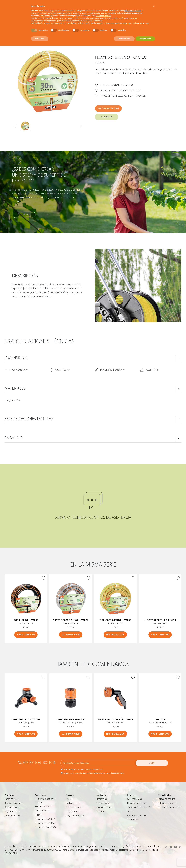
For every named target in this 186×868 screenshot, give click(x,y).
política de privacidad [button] (133, 11)
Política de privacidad (168, 803)
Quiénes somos (134, 799)
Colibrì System (73, 803)
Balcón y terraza (42, 811)
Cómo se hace (24, 215)
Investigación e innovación (139, 807)
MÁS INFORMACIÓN (26, 635)
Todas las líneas (11, 799)
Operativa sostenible (137, 803)
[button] (154, 6)
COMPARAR (107, 117)
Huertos (39, 815)
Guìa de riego (103, 803)
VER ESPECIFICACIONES (108, 109)
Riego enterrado (12, 811)
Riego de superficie (13, 803)
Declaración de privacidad (170, 807)
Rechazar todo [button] (124, 39)
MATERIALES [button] (15, 388)
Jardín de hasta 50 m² (45, 819)
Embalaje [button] (13, 438)
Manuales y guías (104, 807)
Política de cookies (166, 799)
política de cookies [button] (103, 16)
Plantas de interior (43, 807)
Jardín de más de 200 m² (47, 827)
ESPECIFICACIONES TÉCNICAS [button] (29, 419)
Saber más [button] (40, 39)
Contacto (101, 811)
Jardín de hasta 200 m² (46, 823)
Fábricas (131, 811)
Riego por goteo (12, 807)
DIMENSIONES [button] (16, 358)
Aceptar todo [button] (145, 39)
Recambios (102, 799)
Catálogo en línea (13, 815)
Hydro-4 (70, 799)
